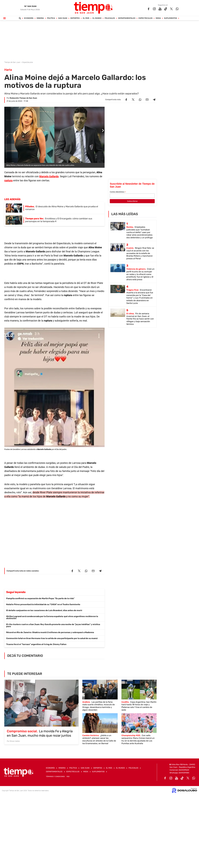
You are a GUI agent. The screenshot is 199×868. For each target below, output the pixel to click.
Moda (158, 18)
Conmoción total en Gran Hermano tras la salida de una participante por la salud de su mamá (52, 638)
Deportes (75, 18)
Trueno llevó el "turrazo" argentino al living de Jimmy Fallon (36, 644)
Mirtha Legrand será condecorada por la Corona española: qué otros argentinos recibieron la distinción (52, 617)
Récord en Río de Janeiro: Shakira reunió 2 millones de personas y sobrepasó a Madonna (50, 632)
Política (51, 18)
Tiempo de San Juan (13, 62)
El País (86, 18)
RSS (68, 777)
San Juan (63, 18)
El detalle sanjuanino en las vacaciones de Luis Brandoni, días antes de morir (44, 610)
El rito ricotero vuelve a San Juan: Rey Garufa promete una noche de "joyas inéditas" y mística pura (53, 625)
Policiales (110, 18)
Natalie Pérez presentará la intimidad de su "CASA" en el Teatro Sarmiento (43, 604)
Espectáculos (146, 18)
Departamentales (127, 18)
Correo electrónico (118, 192)
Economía (29, 18)
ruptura (8, 180)
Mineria (40, 18)
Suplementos (171, 18)
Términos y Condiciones (55, 777)
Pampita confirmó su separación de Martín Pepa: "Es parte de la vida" (40, 598)
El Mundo (97, 18)
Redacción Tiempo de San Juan (23, 98)
